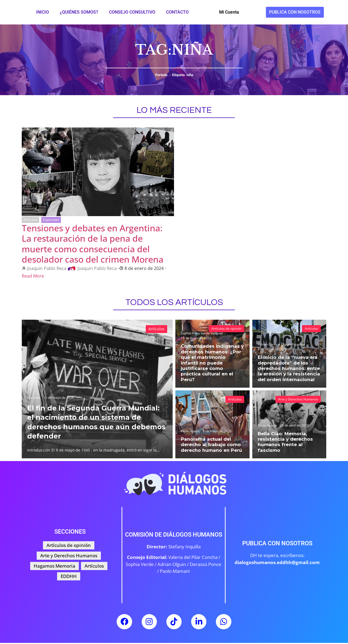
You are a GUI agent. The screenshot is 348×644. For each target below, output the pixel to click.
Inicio (43, 12)
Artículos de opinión (226, 329)
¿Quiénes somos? (79, 12)
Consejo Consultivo (132, 12)
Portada (161, 75)
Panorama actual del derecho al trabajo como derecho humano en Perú (210, 445)
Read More (33, 276)
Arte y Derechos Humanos (298, 399)
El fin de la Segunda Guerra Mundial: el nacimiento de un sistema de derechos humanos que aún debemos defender (91, 422)
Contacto (177, 12)
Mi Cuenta (229, 12)
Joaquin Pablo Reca (47, 268)
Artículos (30, 220)
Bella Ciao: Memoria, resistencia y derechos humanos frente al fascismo (283, 443)
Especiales (51, 220)
